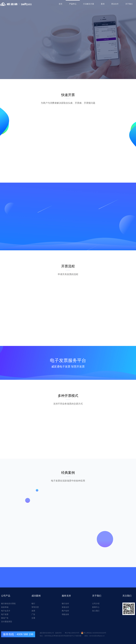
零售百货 (35, 607)
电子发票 (5, 614)
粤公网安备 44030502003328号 (94, 633)
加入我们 (96, 611)
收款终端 (5, 607)
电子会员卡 (6, 611)
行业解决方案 (89, 4)
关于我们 (129, 4)
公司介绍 (96, 604)
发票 (33, 611)
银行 (33, 604)
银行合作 (65, 604)
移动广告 (5, 618)
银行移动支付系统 (8, 604)
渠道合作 (65, 607)
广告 (33, 614)
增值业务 (65, 614)
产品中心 (73, 4)
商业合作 (115, 4)
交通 (33, 618)
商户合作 (65, 611)
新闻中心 (96, 607)
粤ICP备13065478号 (72, 633)
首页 (61, 4)
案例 (103, 4)
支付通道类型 (7, 622)
